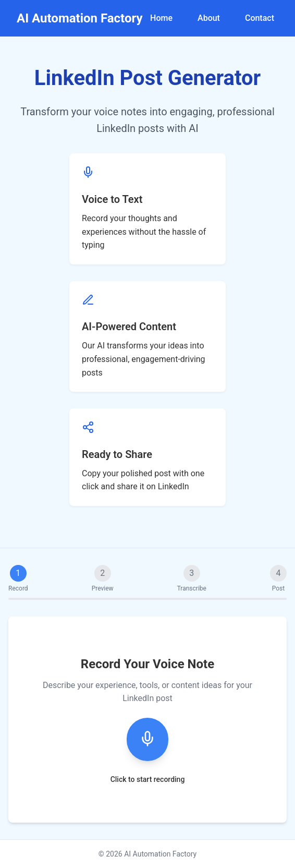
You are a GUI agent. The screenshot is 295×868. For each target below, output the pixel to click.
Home (161, 18)
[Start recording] (147, 739)
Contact (260, 18)
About (209, 18)
